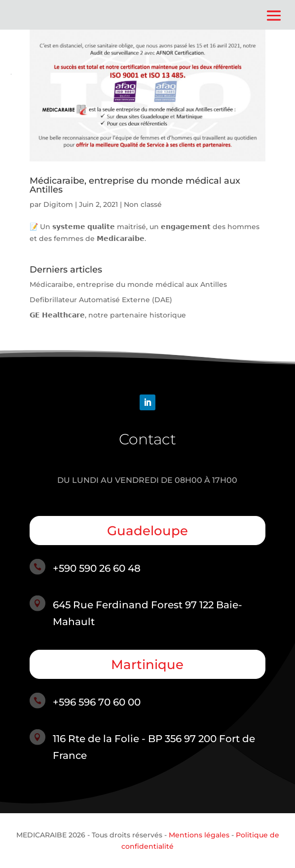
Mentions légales (199, 835)
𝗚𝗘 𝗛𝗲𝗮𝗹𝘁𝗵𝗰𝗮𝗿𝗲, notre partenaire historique (108, 315)
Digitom (58, 204)
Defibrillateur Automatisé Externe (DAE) (101, 300)
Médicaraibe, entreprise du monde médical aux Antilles (135, 185)
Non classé (143, 204)
